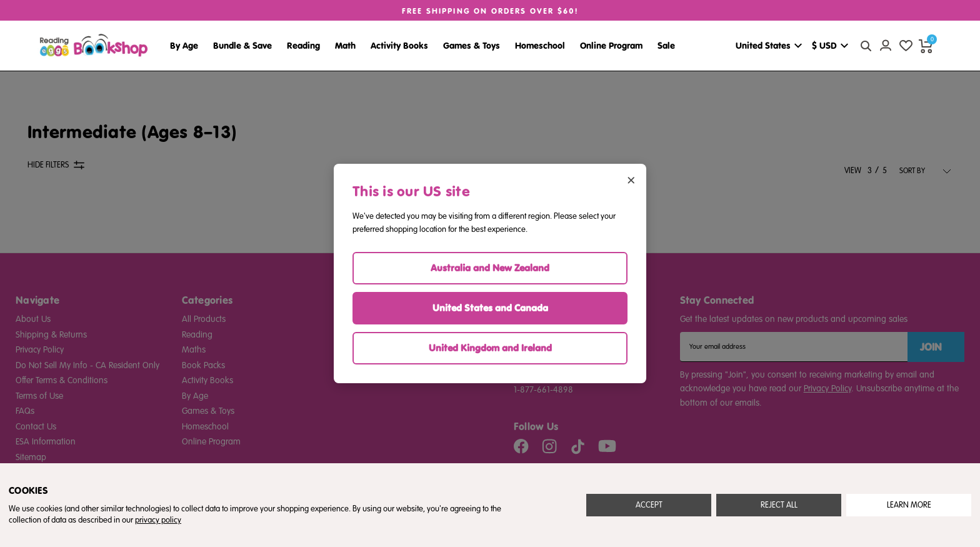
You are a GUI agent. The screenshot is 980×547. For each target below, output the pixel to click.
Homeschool (540, 46)
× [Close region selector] (631, 179)
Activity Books (399, 46)
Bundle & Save (242, 46)
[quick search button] (866, 46)
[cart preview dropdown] (926, 46)
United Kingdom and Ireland (490, 348)
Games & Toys (472, 46)
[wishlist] (906, 46)
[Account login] (886, 46)
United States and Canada (490, 308)
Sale (666, 46)
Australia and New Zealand (490, 268)
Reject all (779, 505)
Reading (303, 46)
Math (345, 46)
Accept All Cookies (649, 505)
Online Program (611, 46)
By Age (184, 46)
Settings (909, 505)
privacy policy (158, 520)
